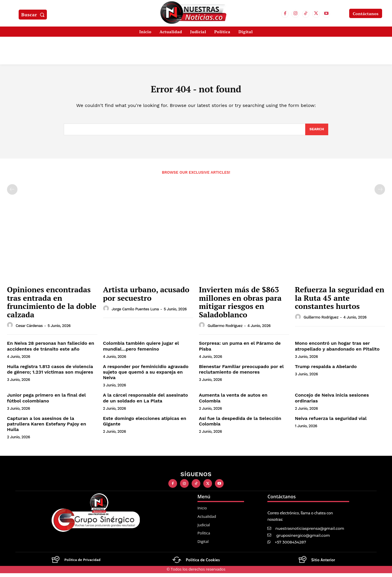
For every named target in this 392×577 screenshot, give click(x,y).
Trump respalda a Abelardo (326, 371)
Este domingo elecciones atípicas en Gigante (145, 425)
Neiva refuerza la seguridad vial (331, 422)
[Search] (316, 133)
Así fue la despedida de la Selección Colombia (240, 425)
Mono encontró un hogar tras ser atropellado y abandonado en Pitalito (337, 350)
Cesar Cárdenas (29, 329)
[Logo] (76, 564)
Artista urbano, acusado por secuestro (146, 298)
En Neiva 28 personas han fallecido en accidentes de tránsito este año (51, 350)
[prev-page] (12, 193)
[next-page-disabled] (380, 193)
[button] (34, 15)
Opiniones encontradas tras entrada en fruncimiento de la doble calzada (52, 306)
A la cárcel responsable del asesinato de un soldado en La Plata (146, 402)
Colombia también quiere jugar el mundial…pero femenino (141, 350)
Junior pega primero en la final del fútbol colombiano (46, 402)
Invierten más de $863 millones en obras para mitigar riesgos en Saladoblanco (240, 306)
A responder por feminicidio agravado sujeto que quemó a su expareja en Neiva (146, 376)
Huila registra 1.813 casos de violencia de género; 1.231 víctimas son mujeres (50, 373)
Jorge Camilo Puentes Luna (135, 313)
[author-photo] (11, 329)
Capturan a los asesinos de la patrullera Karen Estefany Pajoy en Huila (47, 428)
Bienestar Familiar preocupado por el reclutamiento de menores (241, 373)
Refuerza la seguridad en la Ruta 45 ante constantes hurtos (340, 302)
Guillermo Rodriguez (225, 329)
